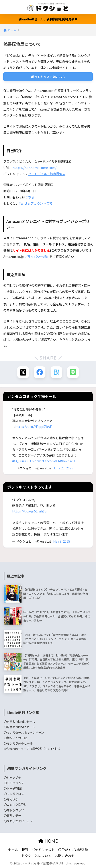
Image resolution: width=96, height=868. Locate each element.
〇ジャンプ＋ (12, 777)
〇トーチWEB (13, 788)
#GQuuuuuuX (22, 461)
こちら (30, 197)
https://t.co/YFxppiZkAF (33, 427)
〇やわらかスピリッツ (18, 821)
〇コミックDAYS (15, 805)
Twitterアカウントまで (36, 203)
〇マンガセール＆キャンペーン (24, 732)
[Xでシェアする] (23, 372)
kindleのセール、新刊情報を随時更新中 (48, 19)
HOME (48, 841)
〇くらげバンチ (14, 783)
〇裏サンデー (12, 815)
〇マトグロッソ (14, 810)
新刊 (25, 849)
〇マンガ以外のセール (18, 743)
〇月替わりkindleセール (19, 727)
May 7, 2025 (62, 541)
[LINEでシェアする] (73, 372)
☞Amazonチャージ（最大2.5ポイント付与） (33, 749)
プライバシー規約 (37, 256)
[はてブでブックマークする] (56, 372)
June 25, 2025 (63, 468)
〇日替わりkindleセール (19, 722)
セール (13, 849)
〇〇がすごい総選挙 (73, 849)
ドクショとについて (36, 855)
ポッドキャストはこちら (48, 77)
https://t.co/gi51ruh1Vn (30, 511)
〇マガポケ (11, 799)
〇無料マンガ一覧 (15, 738)
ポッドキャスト (43, 849)
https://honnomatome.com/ (35, 167)
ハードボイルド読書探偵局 (47, 174)
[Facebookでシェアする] (40, 372)
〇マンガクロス (14, 794)
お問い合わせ (65, 855)
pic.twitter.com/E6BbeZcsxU (53, 461)
